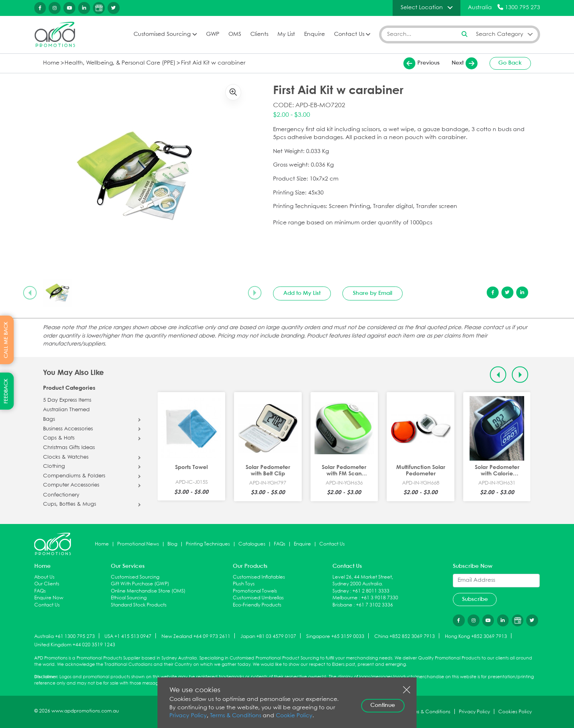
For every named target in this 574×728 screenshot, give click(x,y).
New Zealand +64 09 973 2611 (196, 636)
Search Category (500, 34)
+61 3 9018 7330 (380, 598)
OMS (235, 34)
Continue (383, 705)
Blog (172, 544)
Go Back (510, 63)
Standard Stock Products (139, 605)
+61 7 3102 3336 (374, 605)
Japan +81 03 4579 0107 (268, 636)
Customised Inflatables (259, 577)
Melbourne (345, 598)
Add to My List (302, 293)
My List (286, 34)
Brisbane (342, 605)
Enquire (315, 34)
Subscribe (475, 599)
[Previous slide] (30, 293)
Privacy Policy (188, 716)
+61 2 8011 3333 (371, 591)
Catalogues (252, 544)
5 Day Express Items (67, 400)
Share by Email (373, 293)
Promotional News (138, 544)
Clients (259, 34)
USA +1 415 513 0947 (128, 636)
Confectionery (61, 495)
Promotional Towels (255, 591)
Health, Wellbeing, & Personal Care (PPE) (120, 63)
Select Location (422, 8)
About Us (44, 577)
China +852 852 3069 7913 (405, 636)
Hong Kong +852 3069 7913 (476, 636)
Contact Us (349, 34)
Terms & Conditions (236, 716)
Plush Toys (244, 584)
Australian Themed (66, 410)
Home (51, 63)
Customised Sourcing (162, 34)
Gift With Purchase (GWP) (140, 584)
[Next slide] (255, 293)
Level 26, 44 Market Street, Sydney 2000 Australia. (363, 581)
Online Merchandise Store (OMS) (148, 591)
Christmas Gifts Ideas (69, 448)
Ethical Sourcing (129, 598)
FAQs (280, 544)
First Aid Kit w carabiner (213, 63)
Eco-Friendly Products (257, 605)
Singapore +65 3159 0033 (335, 636)
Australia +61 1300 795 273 (65, 636)
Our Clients (47, 584)
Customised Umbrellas (258, 598)
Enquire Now (49, 598)
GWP (213, 34)
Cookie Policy (294, 716)
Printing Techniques (208, 544)
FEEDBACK (6, 391)
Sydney (341, 591)
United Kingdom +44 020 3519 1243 (75, 645)
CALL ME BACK (6, 340)
